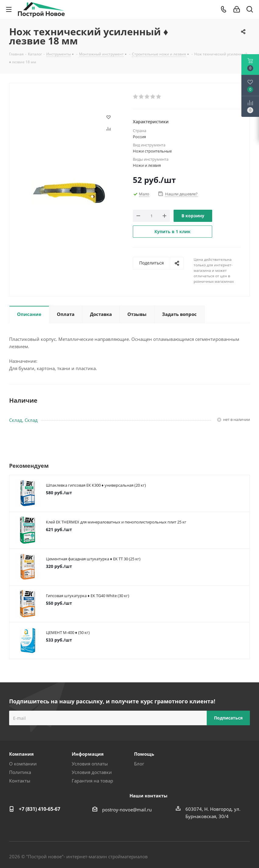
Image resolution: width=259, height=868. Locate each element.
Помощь (144, 754)
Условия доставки (92, 772)
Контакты (20, 781)
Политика (20, 772)
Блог (139, 764)
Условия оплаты (90, 764)
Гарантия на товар (92, 781)
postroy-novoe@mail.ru (127, 810)
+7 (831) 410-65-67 (40, 809)
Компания (21, 754)
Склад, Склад (23, 420)
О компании (23, 764)
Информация (88, 754)
